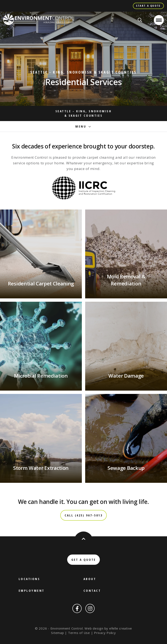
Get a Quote (84, 560)
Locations (29, 579)
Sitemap (57, 633)
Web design (94, 628)
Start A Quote (148, 6)
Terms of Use (79, 633)
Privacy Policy (105, 633)
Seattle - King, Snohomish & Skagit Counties (83, 113)
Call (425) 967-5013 (84, 515)
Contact (92, 590)
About (90, 579)
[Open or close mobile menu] (159, 20)
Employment (32, 590)
